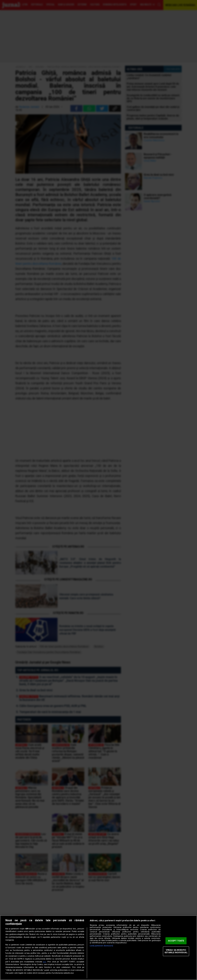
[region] (98, 948)
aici (45, 962)
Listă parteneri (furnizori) (101, 946)
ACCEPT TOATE (176, 941)
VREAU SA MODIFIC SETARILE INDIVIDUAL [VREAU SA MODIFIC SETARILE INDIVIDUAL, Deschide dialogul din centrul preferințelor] (176, 951)
